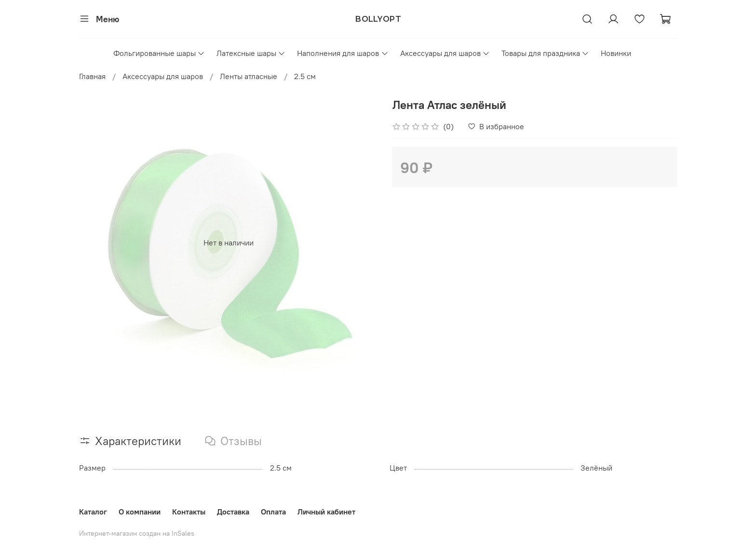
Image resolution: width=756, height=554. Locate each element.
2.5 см (305, 76)
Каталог (93, 512)
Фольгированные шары (159, 53)
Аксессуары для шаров (445, 53)
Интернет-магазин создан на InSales (137, 533)
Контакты (189, 512)
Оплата (273, 512)
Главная (92, 76)
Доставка (233, 512)
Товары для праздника (545, 53)
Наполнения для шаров (343, 53)
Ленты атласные (249, 76)
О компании (140, 512)
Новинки (616, 53)
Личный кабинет (326, 512)
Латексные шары (251, 53)
